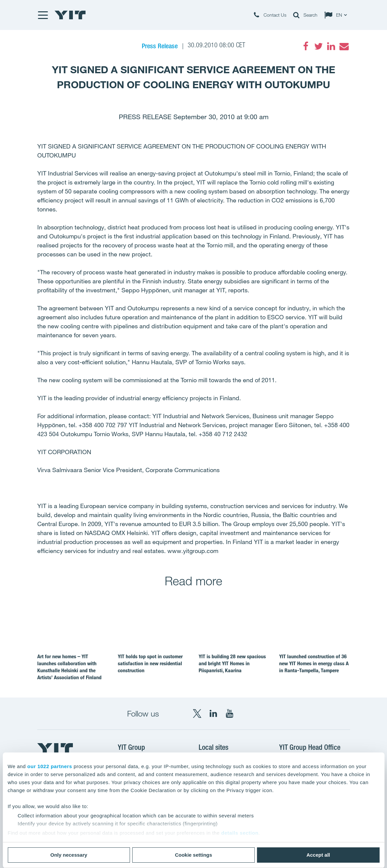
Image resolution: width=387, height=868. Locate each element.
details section (240, 833)
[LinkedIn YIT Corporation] (213, 714)
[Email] (344, 46)
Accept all (318, 855)
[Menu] (43, 15)
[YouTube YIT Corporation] (230, 714)
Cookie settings (194, 855)
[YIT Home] (70, 15)
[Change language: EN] (337, 15)
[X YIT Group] (197, 714)
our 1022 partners (50, 766)
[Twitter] (318, 46)
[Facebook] (306, 46)
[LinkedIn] (331, 46)
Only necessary (69, 855)
